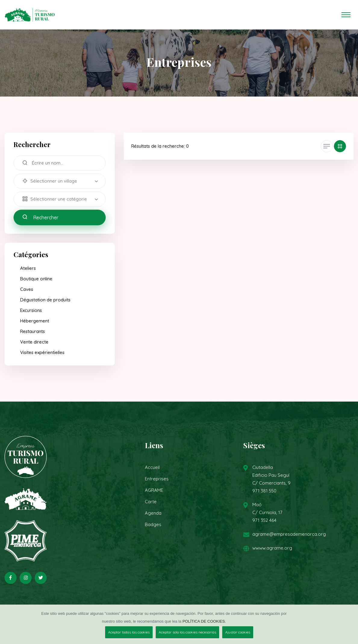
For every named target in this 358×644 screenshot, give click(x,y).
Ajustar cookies (238, 632)
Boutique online (36, 279)
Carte (151, 502)
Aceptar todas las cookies (129, 632)
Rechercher (40, 217)
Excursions (31, 310)
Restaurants (33, 331)
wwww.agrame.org (272, 548)
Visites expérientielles (42, 352)
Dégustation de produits (45, 300)
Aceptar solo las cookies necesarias (187, 632)
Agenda (153, 513)
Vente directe (34, 342)
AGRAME (154, 490)
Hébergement (35, 321)
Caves (27, 289)
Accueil (152, 467)
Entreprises (157, 479)
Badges (153, 524)
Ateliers (28, 268)
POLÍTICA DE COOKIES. (204, 621)
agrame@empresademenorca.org (289, 534)
